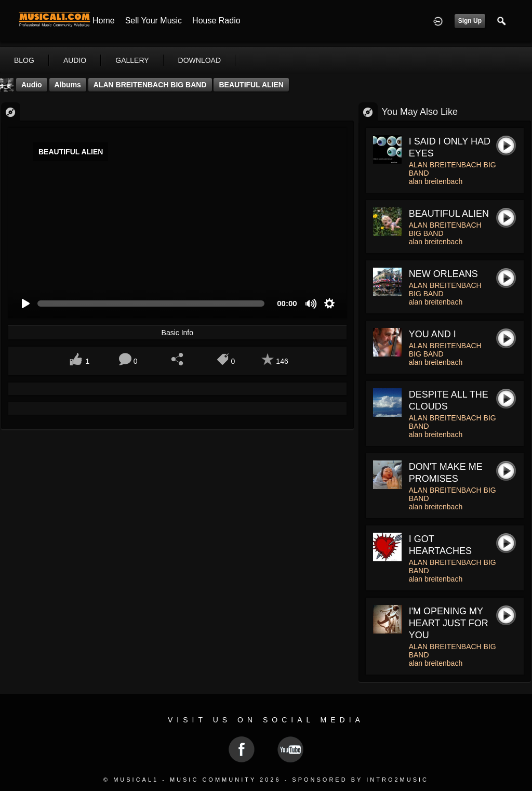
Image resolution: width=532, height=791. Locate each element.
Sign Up (470, 21)
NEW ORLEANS (443, 274)
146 (282, 361)
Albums (68, 85)
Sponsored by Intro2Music (360, 780)
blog (24, 60)
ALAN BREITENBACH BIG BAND (150, 85)
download (199, 60)
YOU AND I (433, 334)
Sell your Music (154, 21)
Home (104, 21)
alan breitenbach (436, 181)
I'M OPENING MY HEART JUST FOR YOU (449, 623)
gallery (132, 60)
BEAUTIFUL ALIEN (251, 85)
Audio (32, 85)
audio (75, 60)
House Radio (216, 21)
